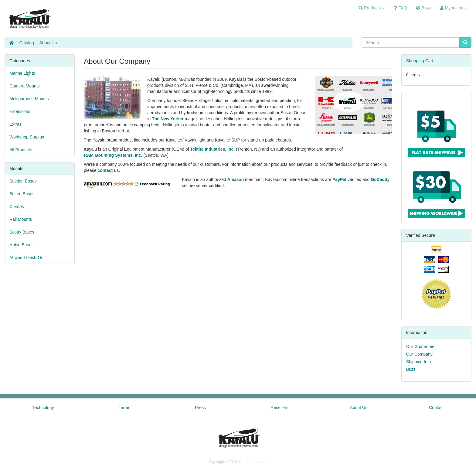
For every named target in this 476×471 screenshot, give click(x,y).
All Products (21, 150)
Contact (436, 408)
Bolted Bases (22, 194)
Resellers (279, 408)
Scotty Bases (22, 232)
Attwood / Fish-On (26, 258)
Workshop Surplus (27, 137)
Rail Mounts (21, 219)
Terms (124, 408)
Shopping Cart (420, 61)
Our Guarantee (420, 346)
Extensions (20, 111)
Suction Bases (23, 181)
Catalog (27, 43)
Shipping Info (419, 362)
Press (200, 408)
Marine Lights (22, 73)
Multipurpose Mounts (29, 99)
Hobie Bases (21, 245)
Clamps (17, 206)
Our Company (419, 354)
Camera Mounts (25, 86)
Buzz (411, 369)
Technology (43, 408)
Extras (15, 124)
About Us (48, 43)
